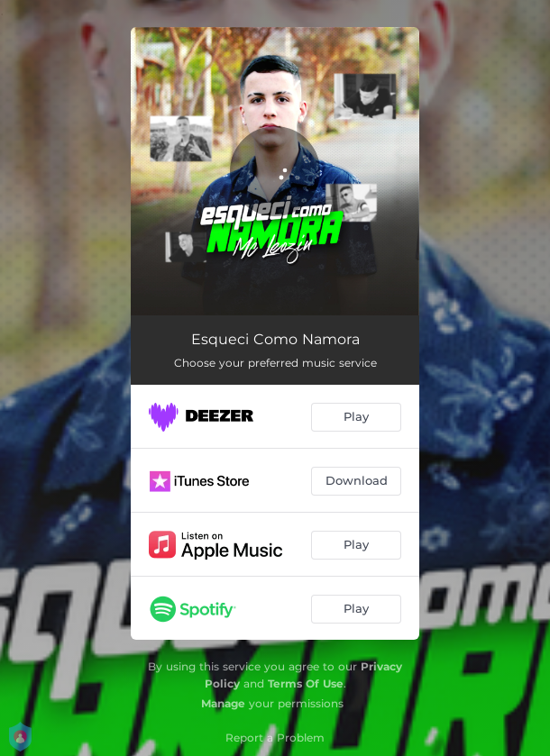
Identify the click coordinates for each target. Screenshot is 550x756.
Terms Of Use (306, 683)
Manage (223, 703)
